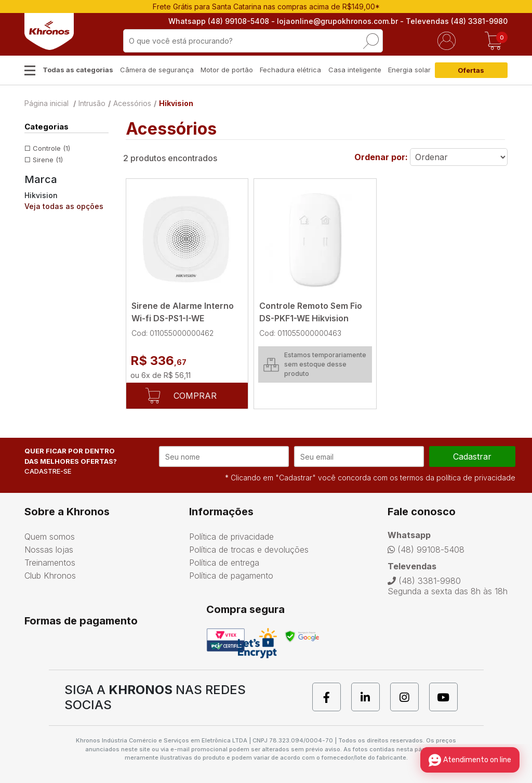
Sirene (48, 160)
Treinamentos (50, 563)
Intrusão (92, 103)
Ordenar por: (381, 157)
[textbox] (253, 41)
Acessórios (132, 103)
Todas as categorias (78, 70)
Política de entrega (224, 563)
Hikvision (176, 103)
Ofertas (471, 70)
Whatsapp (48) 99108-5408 (219, 21)
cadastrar (472, 456)
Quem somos (50, 537)
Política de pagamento (231, 576)
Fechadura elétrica (290, 70)
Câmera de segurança (157, 70)
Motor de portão (227, 70)
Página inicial (46, 103)
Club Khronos (50, 576)
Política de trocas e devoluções (249, 550)
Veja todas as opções (64, 206)
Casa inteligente (355, 70)
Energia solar (409, 70)
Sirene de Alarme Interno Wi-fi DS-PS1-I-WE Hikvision (183, 318)
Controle (51, 148)
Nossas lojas (49, 550)
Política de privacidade (231, 537)
